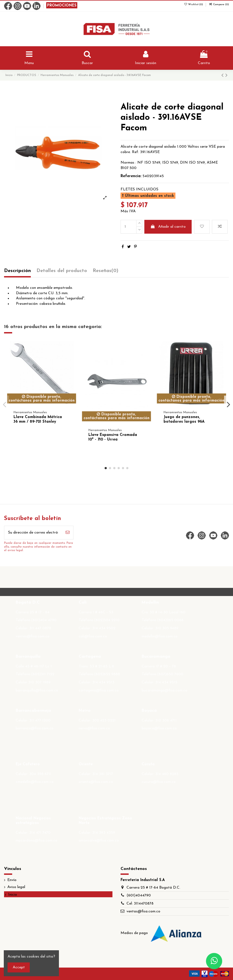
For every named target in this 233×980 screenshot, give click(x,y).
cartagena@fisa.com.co (99, 691)
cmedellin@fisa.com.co (35, 782)
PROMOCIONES (62, 6)
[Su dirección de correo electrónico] (33, 533)
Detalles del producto (62, 271)
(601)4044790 (139, 895)
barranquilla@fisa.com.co (37, 691)
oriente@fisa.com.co (96, 782)
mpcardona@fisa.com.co (36, 841)
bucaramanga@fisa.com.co (164, 691)
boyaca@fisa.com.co (159, 728)
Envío (12, 880)
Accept (19, 967)
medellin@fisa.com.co (160, 636)
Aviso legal (16, 887)
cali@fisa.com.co (93, 636)
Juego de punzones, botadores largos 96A (184, 419)
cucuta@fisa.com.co (159, 782)
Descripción (17, 271)
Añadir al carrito (168, 227)
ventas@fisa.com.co (33, 636)
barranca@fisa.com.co (35, 728)
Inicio (13, 895)
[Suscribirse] (68, 533)
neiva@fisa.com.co (94, 728)
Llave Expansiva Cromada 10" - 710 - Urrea (113, 437)
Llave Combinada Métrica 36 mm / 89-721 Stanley (38, 419)
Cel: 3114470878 (140, 904)
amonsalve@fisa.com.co (99, 841)
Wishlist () (194, 4)
